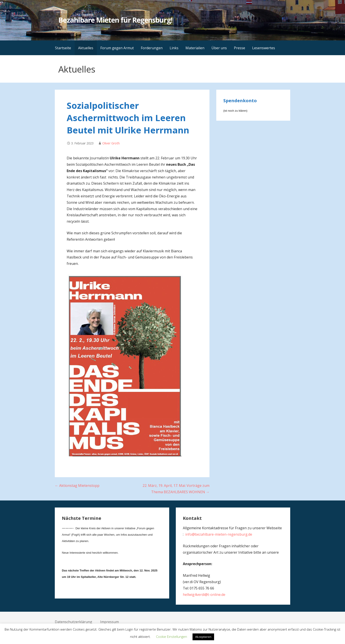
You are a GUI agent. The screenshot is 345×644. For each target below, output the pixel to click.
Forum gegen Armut (117, 48)
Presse (239, 48)
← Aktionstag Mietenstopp (77, 486)
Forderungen (152, 48)
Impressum (109, 622)
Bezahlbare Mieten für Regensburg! (115, 20)
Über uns (219, 48)
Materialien (195, 48)
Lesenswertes (264, 48)
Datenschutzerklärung (73, 622)
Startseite (63, 48)
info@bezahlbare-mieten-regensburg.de (219, 534)
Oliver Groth (111, 143)
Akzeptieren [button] (203, 637)
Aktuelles (86, 48)
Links (174, 48)
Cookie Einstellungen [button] (172, 637)
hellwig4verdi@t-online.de (204, 595)
